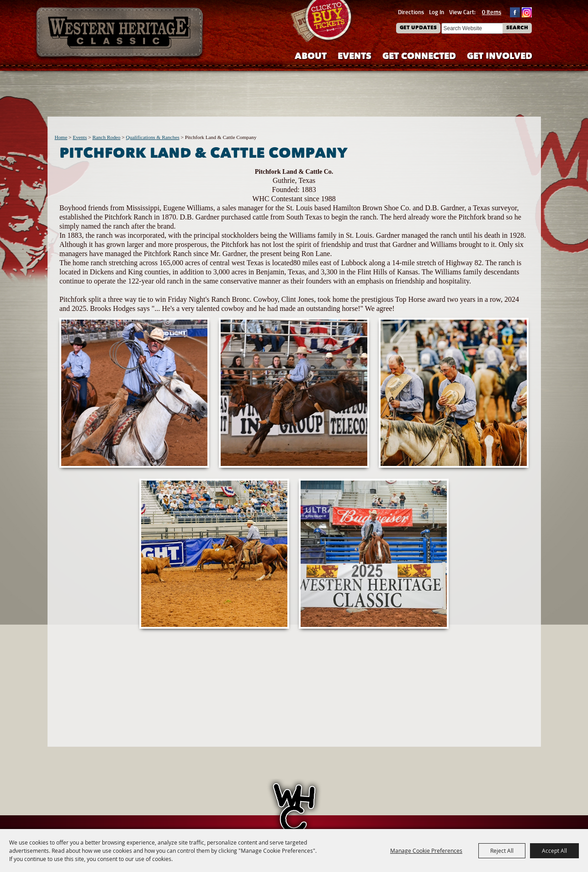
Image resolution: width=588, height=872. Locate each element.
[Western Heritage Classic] (120, 34)
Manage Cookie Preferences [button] (426, 851)
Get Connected (419, 57)
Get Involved (500, 57)
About (311, 57)
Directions (411, 12)
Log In (437, 12)
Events (355, 57)
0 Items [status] (492, 12)
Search (517, 28)
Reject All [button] (502, 851)
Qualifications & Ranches (153, 137)
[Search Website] (472, 28)
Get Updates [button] (418, 28)
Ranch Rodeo (106, 137)
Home (61, 137)
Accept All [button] (554, 851)
